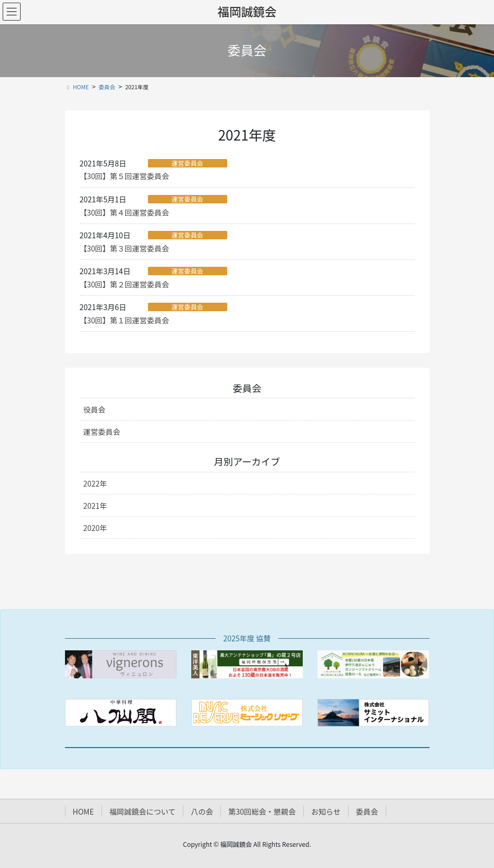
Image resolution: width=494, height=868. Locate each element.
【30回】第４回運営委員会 (125, 212)
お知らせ (326, 811)
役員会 (95, 409)
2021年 (95, 506)
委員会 (367, 811)
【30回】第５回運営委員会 (125, 176)
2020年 (95, 528)
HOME (83, 811)
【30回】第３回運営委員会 (125, 248)
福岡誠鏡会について (143, 811)
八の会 (202, 811)
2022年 (95, 483)
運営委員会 (187, 163)
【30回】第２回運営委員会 (125, 284)
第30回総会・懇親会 (262, 811)
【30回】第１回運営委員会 (125, 320)
